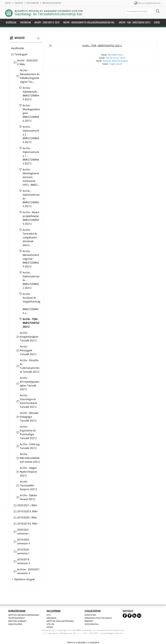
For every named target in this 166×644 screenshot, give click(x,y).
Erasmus (51, 618)
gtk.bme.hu (19, 3)
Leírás (157, 22)
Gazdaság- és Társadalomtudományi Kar (49, 14)
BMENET (89, 621)
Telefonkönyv (16, 618)
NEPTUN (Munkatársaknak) (24, 615)
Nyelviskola (91, 624)
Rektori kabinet (17, 621)
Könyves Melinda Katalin (116, 61)
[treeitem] (26, 48)
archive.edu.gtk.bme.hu (52, 3)
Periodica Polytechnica (98, 618)
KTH (49, 615)
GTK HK (50, 624)
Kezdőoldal (18, 48)
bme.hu (8, 3)
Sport (50, 627)
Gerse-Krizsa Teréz (116, 58)
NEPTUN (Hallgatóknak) (60, 621)
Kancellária (15, 624)
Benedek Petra (116, 55)
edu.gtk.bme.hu (33, 3)
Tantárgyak (21, 54)
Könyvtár (90, 615)
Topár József (116, 64)
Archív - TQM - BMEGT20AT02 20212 (102, 45)
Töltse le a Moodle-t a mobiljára (83, 642)
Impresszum (48, 630)
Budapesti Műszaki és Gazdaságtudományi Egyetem (49, 11)
